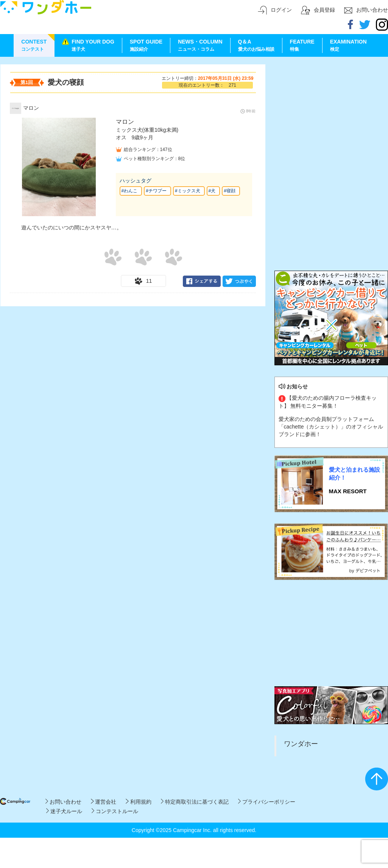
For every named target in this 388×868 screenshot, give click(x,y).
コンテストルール (115, 811)
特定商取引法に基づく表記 (195, 802)
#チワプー (156, 191)
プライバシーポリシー (267, 802)
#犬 (212, 191)
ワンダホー (301, 744)
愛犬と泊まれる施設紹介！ (354, 474)
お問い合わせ (63, 802)
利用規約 (138, 802)
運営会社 (104, 802)
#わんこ (130, 191)
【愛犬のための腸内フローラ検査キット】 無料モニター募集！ (328, 402)
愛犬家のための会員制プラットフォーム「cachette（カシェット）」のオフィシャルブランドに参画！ (331, 427)
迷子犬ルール (64, 811)
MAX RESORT (348, 491)
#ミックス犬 (188, 191)
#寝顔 (230, 191)
